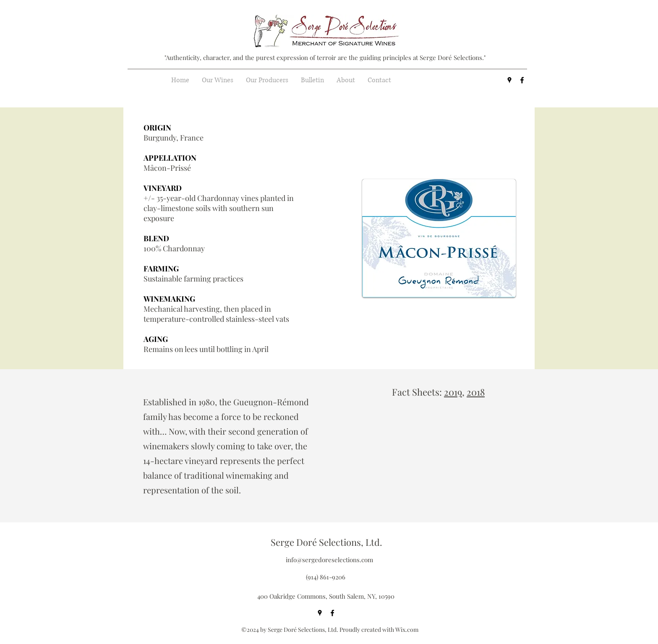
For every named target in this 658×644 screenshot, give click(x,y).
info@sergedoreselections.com (329, 560)
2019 (453, 392)
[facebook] (522, 80)
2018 (476, 392)
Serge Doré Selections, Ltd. (326, 542)
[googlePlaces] (509, 80)
